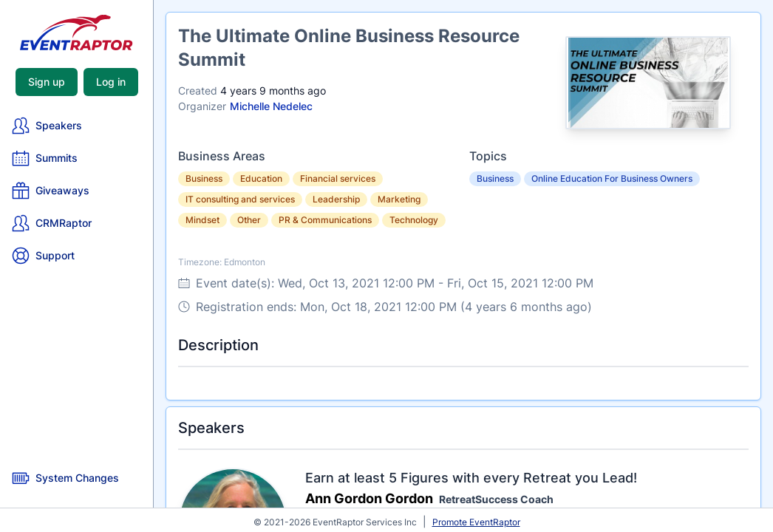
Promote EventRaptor (476, 522)
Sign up (47, 82)
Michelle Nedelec (271, 106)
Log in (111, 82)
